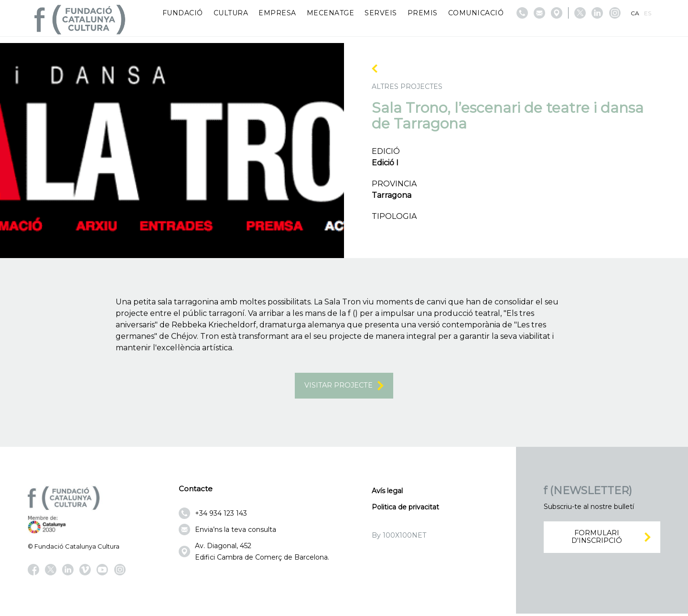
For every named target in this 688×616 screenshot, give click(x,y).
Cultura (231, 13)
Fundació (183, 13)
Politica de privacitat (405, 510)
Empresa (277, 13)
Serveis (381, 13)
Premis (423, 13)
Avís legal (387, 494)
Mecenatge (331, 13)
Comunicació (476, 13)
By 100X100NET (399, 538)
